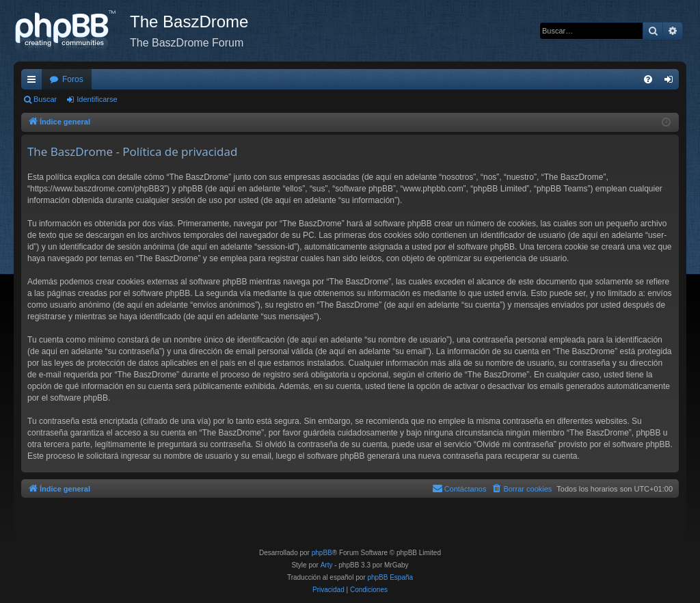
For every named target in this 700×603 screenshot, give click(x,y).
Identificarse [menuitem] (672, 82)
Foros (73, 79)
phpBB (322, 553)
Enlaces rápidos (34, 82)
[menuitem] (648, 79)
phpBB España (390, 577)
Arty (327, 565)
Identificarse (97, 99)
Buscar (45, 99)
